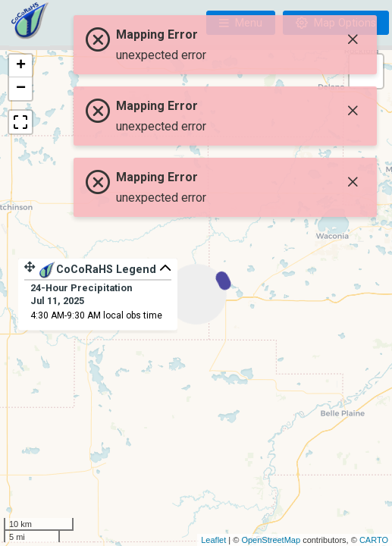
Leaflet (213, 540)
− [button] (21, 89)
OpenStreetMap (271, 540)
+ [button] (21, 66)
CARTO (374, 540)
